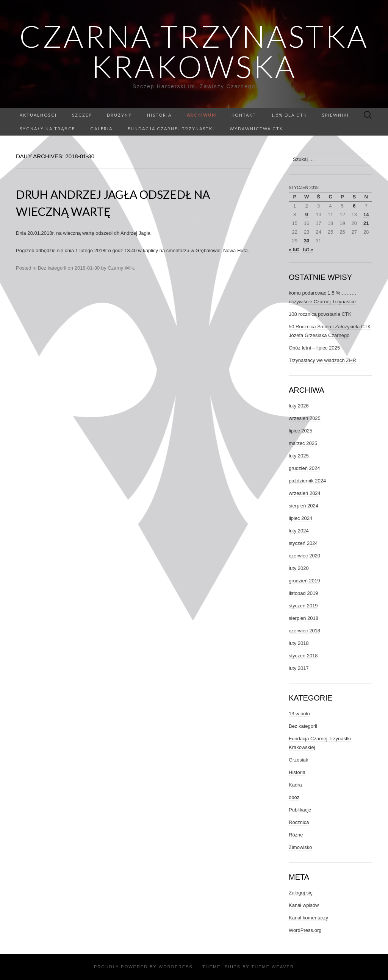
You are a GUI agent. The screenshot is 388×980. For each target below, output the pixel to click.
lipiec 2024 (300, 518)
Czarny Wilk (121, 268)
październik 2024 (307, 481)
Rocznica (299, 822)
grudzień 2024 (304, 468)
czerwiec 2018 (304, 631)
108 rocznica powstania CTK (320, 314)
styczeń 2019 (303, 606)
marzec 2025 (303, 443)
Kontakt (244, 115)
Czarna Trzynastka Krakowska (194, 51)
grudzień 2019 (304, 581)
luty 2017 (299, 668)
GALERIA (101, 129)
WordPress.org (305, 930)
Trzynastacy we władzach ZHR (322, 360)
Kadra (295, 785)
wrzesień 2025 (305, 418)
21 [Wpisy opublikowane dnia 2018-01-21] (366, 223)
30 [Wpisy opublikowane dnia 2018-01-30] (307, 241)
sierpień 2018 (304, 618)
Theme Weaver (272, 967)
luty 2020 (299, 568)
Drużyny (119, 115)
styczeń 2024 (303, 543)
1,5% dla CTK (289, 115)
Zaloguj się (301, 893)
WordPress (176, 967)
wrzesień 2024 (305, 493)
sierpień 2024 (304, 506)
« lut (294, 249)
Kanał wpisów (304, 905)
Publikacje (300, 810)
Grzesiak (298, 760)
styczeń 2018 (303, 656)
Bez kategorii (52, 268)
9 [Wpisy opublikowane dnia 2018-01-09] (307, 215)
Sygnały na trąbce (47, 129)
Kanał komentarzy (308, 918)
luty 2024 (299, 531)
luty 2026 (299, 406)
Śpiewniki (336, 115)
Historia (159, 115)
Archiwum (202, 115)
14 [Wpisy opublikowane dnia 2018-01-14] (366, 215)
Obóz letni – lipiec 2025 (314, 348)
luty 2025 (299, 456)
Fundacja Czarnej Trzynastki (171, 129)
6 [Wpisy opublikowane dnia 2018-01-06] (354, 206)
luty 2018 (299, 643)
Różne (296, 835)
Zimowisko (300, 847)
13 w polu (299, 714)
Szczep (82, 115)
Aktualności (38, 115)
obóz (294, 797)
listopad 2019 (303, 593)
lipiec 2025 (300, 431)
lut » (308, 249)
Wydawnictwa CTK (256, 129)
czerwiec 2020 (304, 556)
